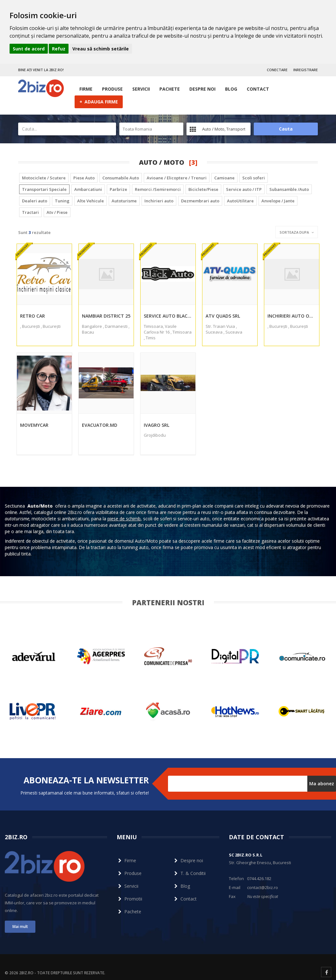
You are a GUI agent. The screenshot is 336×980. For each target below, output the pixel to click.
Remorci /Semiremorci (158, 189)
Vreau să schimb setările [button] (101, 49)
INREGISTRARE (306, 70)
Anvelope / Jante (278, 201)
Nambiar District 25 (106, 316)
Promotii (129, 899)
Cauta (286, 129)
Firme (86, 89)
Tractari (30, 212)
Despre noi (202, 89)
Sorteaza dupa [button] (297, 232)
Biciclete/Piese (203, 189)
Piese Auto (84, 178)
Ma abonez (322, 784)
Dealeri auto (35, 201)
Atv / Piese (57, 212)
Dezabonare (181, 795)
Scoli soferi (254, 178)
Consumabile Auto (121, 178)
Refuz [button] (59, 49)
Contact (258, 89)
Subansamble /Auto (289, 189)
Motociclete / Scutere (44, 178)
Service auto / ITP (244, 189)
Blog (231, 89)
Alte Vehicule (91, 201)
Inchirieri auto (159, 201)
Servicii (141, 89)
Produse (112, 89)
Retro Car (33, 316)
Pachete (170, 89)
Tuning (62, 201)
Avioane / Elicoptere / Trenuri (177, 178)
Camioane (224, 178)
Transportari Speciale (44, 189)
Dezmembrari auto (200, 201)
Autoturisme (124, 201)
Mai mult (20, 927)
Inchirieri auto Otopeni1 (292, 316)
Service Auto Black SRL (168, 316)
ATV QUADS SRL (223, 316)
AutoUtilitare (240, 201)
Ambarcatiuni (88, 189)
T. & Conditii (189, 873)
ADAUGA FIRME (99, 102)
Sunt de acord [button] (29, 49)
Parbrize (118, 189)
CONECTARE (277, 70)
